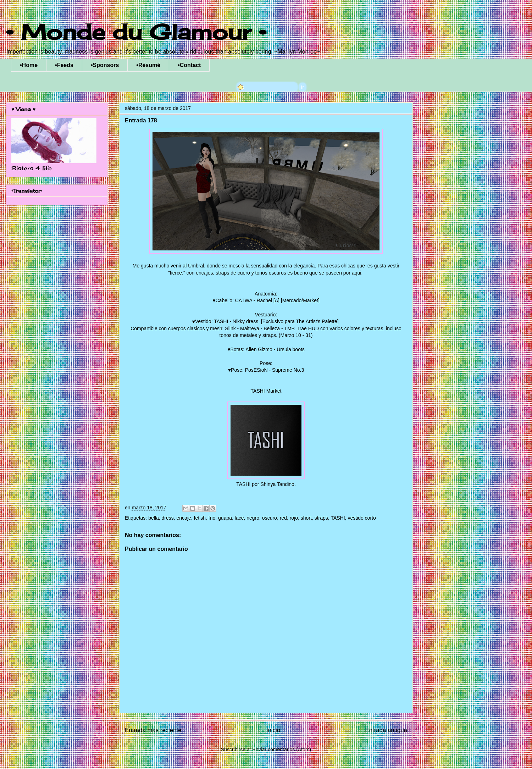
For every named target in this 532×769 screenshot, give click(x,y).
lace (239, 518)
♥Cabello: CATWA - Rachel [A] (246, 300)
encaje (184, 518)
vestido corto (362, 518)
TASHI (338, 518)
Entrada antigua (386, 730)
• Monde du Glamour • (136, 32)
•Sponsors (105, 65)
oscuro (270, 518)
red (283, 518)
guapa (225, 518)
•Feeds (64, 65)
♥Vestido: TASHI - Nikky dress (226, 321)
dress (168, 518)
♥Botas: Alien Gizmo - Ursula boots (266, 349)
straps (321, 518)
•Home (29, 65)
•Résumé (148, 65)
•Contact (189, 65)
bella (154, 518)
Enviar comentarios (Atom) (282, 749)
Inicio (273, 730)
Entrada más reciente (153, 730)
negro (253, 518)
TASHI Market (266, 391)
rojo (294, 518)
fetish (200, 518)
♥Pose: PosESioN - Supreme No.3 (266, 370)
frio (212, 518)
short (306, 518)
